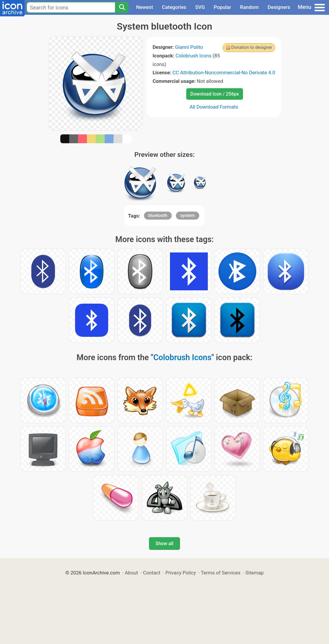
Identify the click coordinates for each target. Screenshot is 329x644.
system (188, 215)
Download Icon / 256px (215, 94)
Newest (144, 7)
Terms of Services (221, 573)
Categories (174, 7)
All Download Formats (214, 107)
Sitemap (255, 573)
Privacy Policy (180, 573)
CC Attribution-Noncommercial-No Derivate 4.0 (224, 73)
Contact (152, 573)
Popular (222, 7)
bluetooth (158, 215)
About (131, 573)
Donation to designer (252, 47)
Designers (279, 7)
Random (249, 7)
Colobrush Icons (193, 56)
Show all (164, 544)
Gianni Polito (189, 47)
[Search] (122, 7)
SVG (200, 7)
